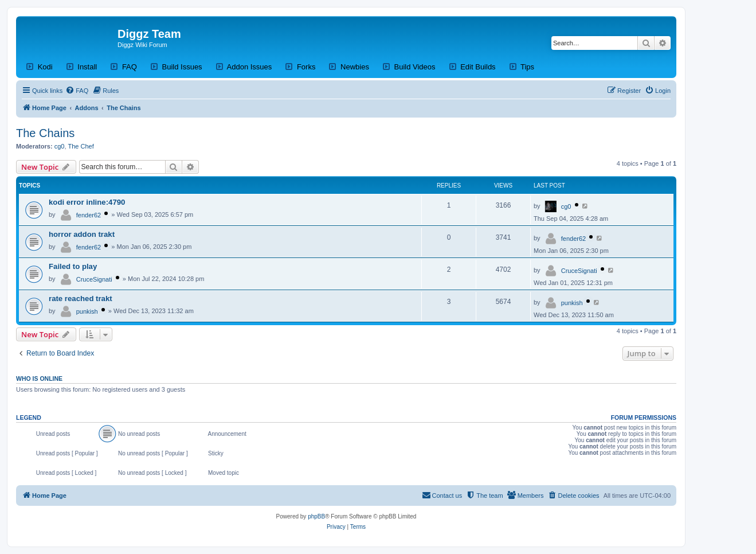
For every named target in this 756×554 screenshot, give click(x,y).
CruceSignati (94, 279)
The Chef (81, 146)
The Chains (45, 133)
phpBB (316, 516)
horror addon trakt (82, 234)
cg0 (60, 146)
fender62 (89, 215)
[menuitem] (77, 91)
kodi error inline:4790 (87, 202)
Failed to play (73, 266)
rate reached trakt (81, 299)
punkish (87, 311)
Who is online (39, 379)
